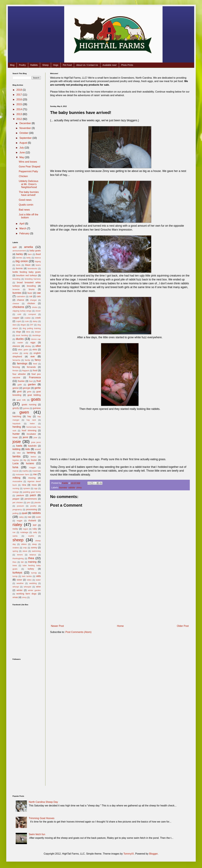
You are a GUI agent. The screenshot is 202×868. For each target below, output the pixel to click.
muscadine (17, 481)
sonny (34, 548)
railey (21, 517)
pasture (20, 495)
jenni (26, 437)
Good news (25, 200)
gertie (38, 388)
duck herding (22, 335)
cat (31, 296)
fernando (31, 367)
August (24, 143)
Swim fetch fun (37, 834)
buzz (30, 293)
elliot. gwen (23, 350)
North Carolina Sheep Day (43, 802)
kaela (19, 446)
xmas (15, 597)
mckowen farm (22, 474)
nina (24, 485)
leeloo (33, 457)
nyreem (27, 488)
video (29, 580)
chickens (18, 307)
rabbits (72, 488)
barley (20, 254)
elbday (28, 346)
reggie (20, 521)
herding (17, 427)
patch (33, 495)
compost (32, 314)
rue (14, 532)
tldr (22, 562)
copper (16, 318)
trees (15, 565)
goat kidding (34, 395)
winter (20, 590)
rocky (15, 529)
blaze (28, 265)
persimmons (31, 499)
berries (19, 258)
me (35, 474)
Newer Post (57, 626)
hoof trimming (29, 430)
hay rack (31, 420)
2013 (20, 114)
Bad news (24, 210)
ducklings (37, 335)
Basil (38, 254)
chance (21, 300)
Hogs (56, 65)
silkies (24, 544)
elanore (16, 346)
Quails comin (26, 205)
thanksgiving (18, 558)
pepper (16, 499)
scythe (31, 536)
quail (25, 513)
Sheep (45, 65)
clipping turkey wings (22, 311)
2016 (20, 99)
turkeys (17, 572)
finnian (16, 371)
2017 (20, 95)
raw (30, 517)
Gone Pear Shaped (30, 167)
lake (19, 453)
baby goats (35, 251)
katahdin (32, 446)
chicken (31, 303)
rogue (25, 529)
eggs (33, 342)
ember (15, 353)
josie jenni (36, 442)
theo (14, 562)
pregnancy (17, 509)
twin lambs (27, 576)
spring (15, 551)
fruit (39, 381)
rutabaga (24, 532)
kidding (17, 449)
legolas (16, 460)
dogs (19, 332)
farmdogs (22, 364)
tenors (20, 555)
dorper (38, 332)
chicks (35, 307)
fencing (16, 367)
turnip (15, 576)
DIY (32, 325)
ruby (35, 529)
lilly (25, 460)
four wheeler (19, 374)
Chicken (23, 176)
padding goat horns (32, 492)
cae (39, 293)
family (27, 360)
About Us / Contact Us (87, 65)
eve (33, 356)
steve (25, 551)
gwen (24, 412)
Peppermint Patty (28, 171)
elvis (35, 350)
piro (29, 502)
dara (15, 325)
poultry (33, 506)
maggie (32, 467)
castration (21, 296)
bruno (32, 289)
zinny (79, 488)
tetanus (33, 555)
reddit (38, 517)
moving (32, 478)
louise (34, 460)
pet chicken (18, 502)
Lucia (16, 463)
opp (36, 488)
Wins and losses (28, 162)
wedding (33, 583)
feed (35, 364)
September (26, 138)
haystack (17, 424)
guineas (37, 408)
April (22, 224)
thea (31, 558)
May (22, 157)
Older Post (183, 626)
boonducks (32, 268)
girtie (29, 392)
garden (32, 384)
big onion (22, 261)
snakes (16, 548)
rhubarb (32, 521)
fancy (38, 360)
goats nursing (29, 405)
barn (30, 254)
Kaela (65, 483)
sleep (34, 544)
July (22, 148)
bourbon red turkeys (27, 275)
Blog (12, 65)
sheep (18, 540)
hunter (16, 434)
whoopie (28, 587)
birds (18, 265)
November (26, 128)
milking (16, 478)
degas (23, 325)
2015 (20, 104)
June (22, 152)
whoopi (16, 587)
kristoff (38, 449)
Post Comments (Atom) (78, 632)
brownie (16, 289)
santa (15, 536)
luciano (30, 463)
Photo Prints (127, 65)
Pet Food (67, 65)
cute (27, 321)
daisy (35, 321)
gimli (19, 392)
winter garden (34, 590)
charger (33, 300)
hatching (17, 416)
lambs (17, 456)
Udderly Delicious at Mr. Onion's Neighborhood (29, 184)
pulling (15, 513)
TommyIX (129, 854)
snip (25, 548)
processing (32, 509)
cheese (16, 303)
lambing (31, 453)
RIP (35, 525)
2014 (20, 109)
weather (20, 583)
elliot (38, 346)
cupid (19, 321)
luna (15, 467)
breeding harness (33, 279)
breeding (16, 279)
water (38, 580)
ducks (20, 339)
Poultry (22, 65)
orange (16, 492)
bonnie (19, 268)
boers (38, 265)
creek (38, 318)
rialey (17, 525)
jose (35, 437)
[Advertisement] (120, 600)
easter (20, 343)
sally (35, 532)
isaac (15, 437)
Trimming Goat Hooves (41, 818)
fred (31, 381)
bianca (38, 258)
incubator (31, 434)
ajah (15, 247)
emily (26, 353)
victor (19, 580)
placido (38, 502)
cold (19, 314)
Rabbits (34, 65)
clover (38, 311)
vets (38, 576)
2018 (20, 90)
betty (28, 258)
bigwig (38, 261)
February (25, 233)
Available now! (110, 65)
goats (36, 399)
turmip (34, 573)
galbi (20, 385)
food (35, 370)
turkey (31, 569)
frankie (21, 381)
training (32, 562)
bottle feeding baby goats (27, 272)
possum (20, 506)
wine (38, 587)
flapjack (26, 371)
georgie (27, 388)
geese (16, 388)
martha (25, 471)
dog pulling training (32, 328)
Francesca (35, 377)
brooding (31, 286)
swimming (36, 551)
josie (17, 442)
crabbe (27, 318)
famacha (16, 360)
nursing (16, 488)
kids (28, 449)
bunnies (63, 488)
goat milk (21, 400)
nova (34, 485)
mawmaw (36, 471)
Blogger (153, 854)
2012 (20, 119)
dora (28, 332)
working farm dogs (26, 594)
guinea (26, 408)
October (24, 133)
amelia (29, 247)
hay (29, 416)
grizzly (16, 408)
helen (32, 424)
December (26, 123)
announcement (19, 251)
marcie (16, 471)
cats (39, 296)
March (23, 228)
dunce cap (36, 339)
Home (120, 626)
